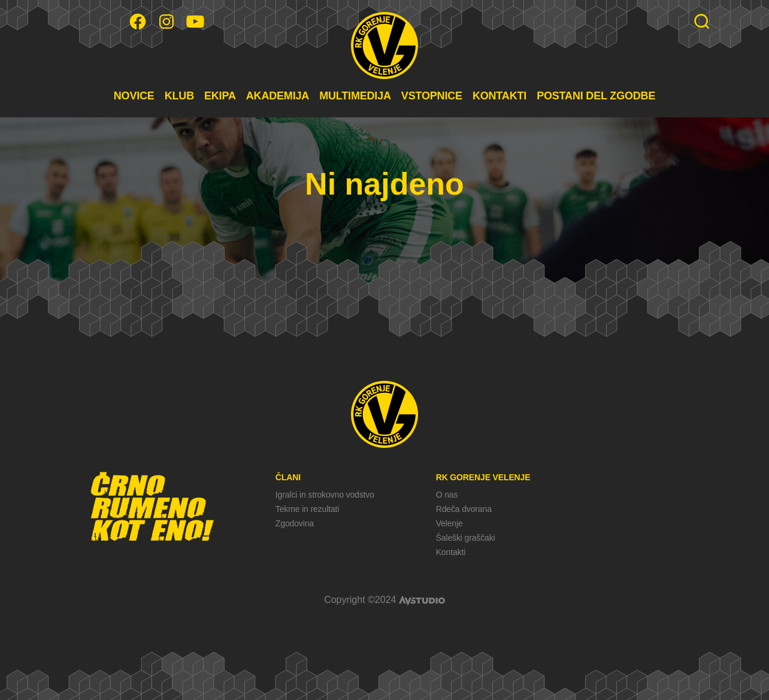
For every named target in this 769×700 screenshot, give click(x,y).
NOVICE (134, 96)
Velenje (449, 523)
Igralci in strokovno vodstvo (325, 495)
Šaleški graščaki (466, 538)
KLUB (179, 96)
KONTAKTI (499, 96)
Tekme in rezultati (307, 509)
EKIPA (220, 96)
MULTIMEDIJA (355, 96)
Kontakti (451, 552)
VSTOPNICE (432, 96)
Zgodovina (295, 523)
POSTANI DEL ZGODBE (596, 96)
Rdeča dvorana (464, 509)
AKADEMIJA (278, 96)
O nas (447, 495)
